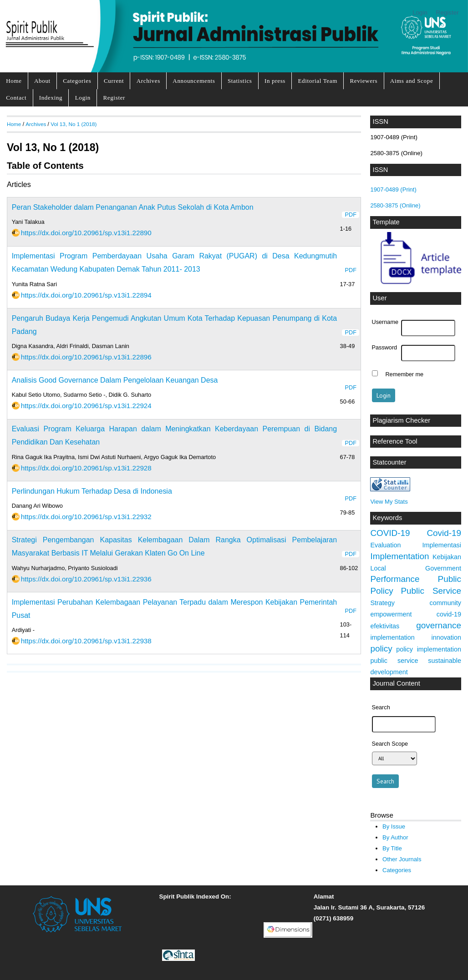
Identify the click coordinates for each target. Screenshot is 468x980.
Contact (16, 98)
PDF (351, 215)
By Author (395, 837)
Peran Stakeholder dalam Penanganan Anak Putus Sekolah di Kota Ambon (133, 207)
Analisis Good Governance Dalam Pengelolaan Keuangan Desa (115, 380)
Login (420, 13)
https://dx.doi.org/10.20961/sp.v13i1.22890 (86, 233)
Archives (148, 81)
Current (114, 81)
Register (448, 13)
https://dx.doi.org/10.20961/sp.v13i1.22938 (86, 641)
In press (275, 81)
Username (385, 322)
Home (14, 81)
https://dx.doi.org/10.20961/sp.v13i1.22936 (86, 579)
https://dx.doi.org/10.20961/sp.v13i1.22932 (86, 517)
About (42, 81)
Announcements (194, 81)
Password (385, 348)
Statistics (240, 81)
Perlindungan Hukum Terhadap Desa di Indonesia (92, 491)
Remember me (404, 374)
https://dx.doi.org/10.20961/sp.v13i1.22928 (86, 468)
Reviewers (364, 81)
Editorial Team (318, 81)
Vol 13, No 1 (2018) (74, 124)
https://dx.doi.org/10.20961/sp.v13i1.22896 (86, 357)
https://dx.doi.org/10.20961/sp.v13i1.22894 (86, 295)
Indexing (51, 98)
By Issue (394, 826)
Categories (77, 81)
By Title (392, 848)
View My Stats (389, 502)
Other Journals (402, 859)
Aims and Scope (412, 81)
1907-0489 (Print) (393, 189)
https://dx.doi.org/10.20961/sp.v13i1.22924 (86, 406)
